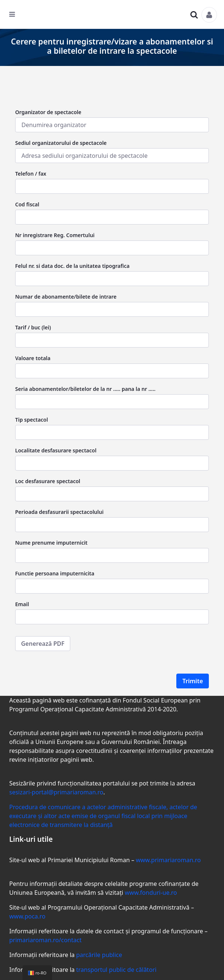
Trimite (193, 681)
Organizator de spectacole (48, 112)
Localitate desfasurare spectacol (56, 450)
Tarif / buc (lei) (33, 327)
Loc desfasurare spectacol (48, 481)
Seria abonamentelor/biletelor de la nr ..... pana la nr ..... (85, 389)
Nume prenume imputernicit (51, 543)
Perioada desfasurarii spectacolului (59, 512)
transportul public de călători (116, 970)
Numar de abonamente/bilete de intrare (66, 297)
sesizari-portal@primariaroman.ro (56, 792)
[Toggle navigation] (16, 16)
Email (22, 604)
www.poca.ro (27, 916)
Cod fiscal (27, 204)
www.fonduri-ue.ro (151, 893)
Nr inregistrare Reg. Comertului (55, 235)
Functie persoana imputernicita (55, 573)
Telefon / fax (31, 174)
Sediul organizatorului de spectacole (61, 143)
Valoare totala (33, 358)
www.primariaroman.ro (168, 860)
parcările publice (99, 955)
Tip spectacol (32, 420)
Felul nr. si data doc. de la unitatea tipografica (72, 266)
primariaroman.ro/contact (45, 940)
